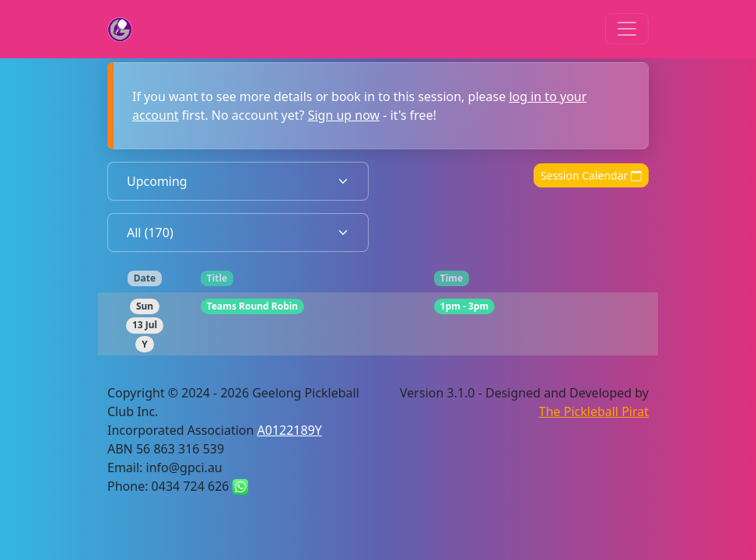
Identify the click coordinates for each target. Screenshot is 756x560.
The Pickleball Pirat (594, 411)
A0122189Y (290, 430)
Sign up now (344, 115)
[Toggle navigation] (627, 29)
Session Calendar (591, 175)
